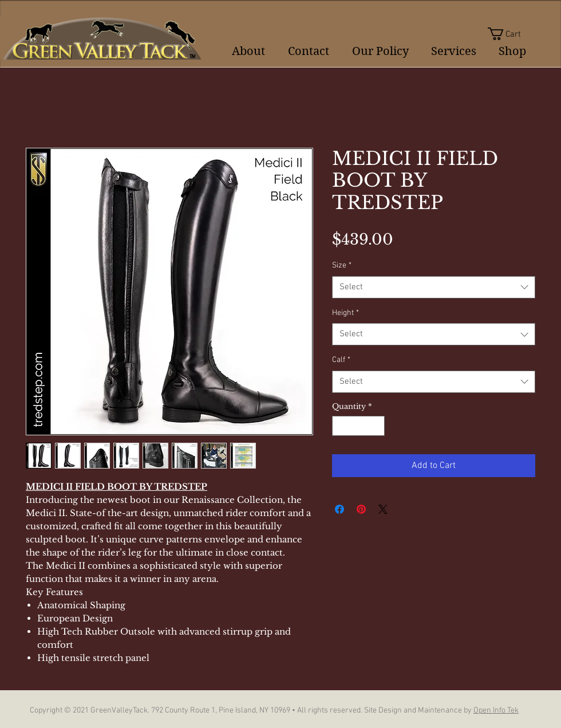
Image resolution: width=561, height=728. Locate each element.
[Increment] (377, 426)
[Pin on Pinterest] (361, 509)
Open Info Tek (496, 711)
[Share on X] (383, 509)
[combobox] (434, 287)
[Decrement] (341, 426)
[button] (511, 34)
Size (342, 265)
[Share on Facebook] (339, 509)
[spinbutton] (359, 426)
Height (345, 313)
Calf (341, 360)
